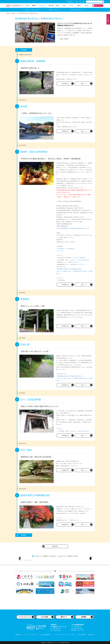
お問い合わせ (91, 635)
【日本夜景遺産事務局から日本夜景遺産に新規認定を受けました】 (73, 228)
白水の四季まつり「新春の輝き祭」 (66, 249)
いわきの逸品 (44, 618)
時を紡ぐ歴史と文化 (84, 260)
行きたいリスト (98, 6)
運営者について (19, 635)
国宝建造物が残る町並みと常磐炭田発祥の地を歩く (70, 269)
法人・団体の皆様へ (45, 635)
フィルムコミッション (25, 618)
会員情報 (84, 618)
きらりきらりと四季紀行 (79, 258)
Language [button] (70, 2)
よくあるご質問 (81, 635)
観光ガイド (64, 618)
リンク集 (72, 635)
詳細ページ (84, 83)
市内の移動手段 (61, 280)
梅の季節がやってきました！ (78, 264)
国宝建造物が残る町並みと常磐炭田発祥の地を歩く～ (71, 376)
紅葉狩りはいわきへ (74, 262)
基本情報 (65, 83)
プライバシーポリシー (32, 635)
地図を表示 (55, 546)
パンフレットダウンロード (60, 635)
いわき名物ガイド (108, 19)
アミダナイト (61, 251)
